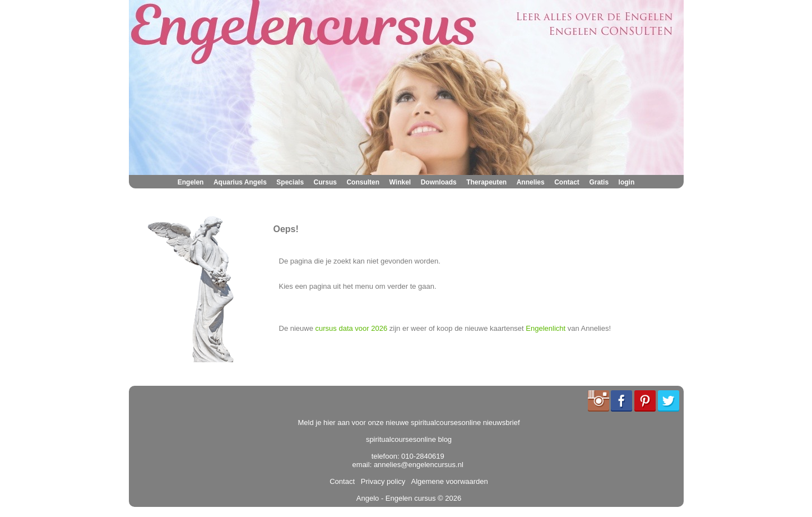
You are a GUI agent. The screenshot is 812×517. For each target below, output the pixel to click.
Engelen (191, 182)
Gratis (599, 182)
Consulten (363, 182)
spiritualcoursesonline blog (409, 439)
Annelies (531, 182)
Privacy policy (381, 481)
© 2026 (448, 498)
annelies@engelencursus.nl (419, 465)
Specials (290, 182)
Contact (567, 182)
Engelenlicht (546, 328)
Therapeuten (486, 182)
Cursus (325, 182)
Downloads (439, 182)
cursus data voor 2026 (352, 328)
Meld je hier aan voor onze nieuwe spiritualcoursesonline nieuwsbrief (409, 423)
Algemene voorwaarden (448, 481)
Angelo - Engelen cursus (396, 498)
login (627, 182)
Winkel (400, 182)
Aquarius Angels (240, 182)
